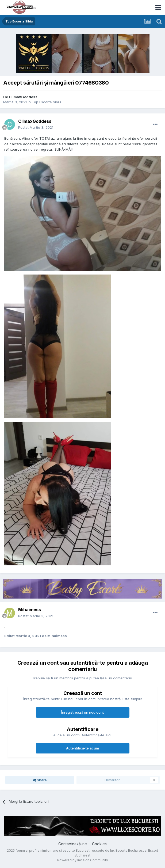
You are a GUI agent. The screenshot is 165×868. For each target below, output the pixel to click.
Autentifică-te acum (82, 748)
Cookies (99, 844)
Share (40, 780)
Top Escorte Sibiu (46, 102)
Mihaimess (30, 610)
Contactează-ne (73, 844)
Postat (36, 127)
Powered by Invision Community (83, 860)
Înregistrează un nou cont (82, 712)
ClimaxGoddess (23, 97)
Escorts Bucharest (130, 850)
